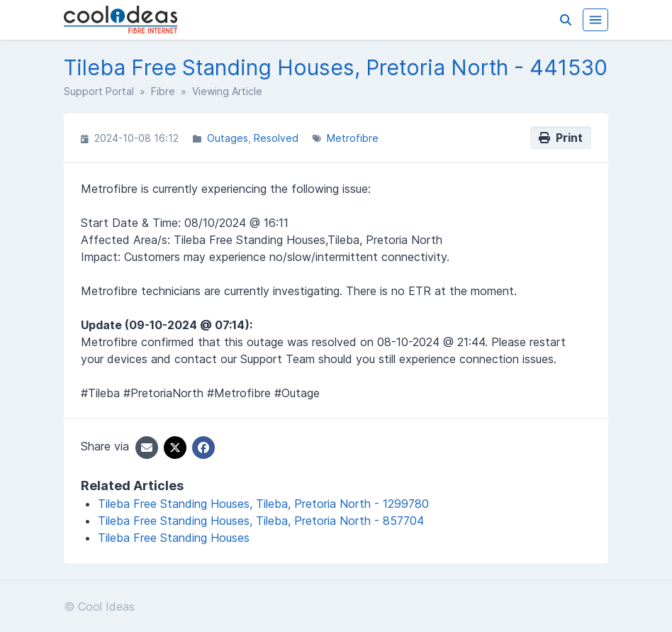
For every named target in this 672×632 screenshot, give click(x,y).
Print (561, 138)
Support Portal (99, 91)
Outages (228, 138)
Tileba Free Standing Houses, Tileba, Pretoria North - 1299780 (263, 504)
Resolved (276, 138)
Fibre (163, 91)
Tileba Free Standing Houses (174, 538)
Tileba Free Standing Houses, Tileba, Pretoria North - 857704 (261, 521)
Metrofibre (353, 138)
